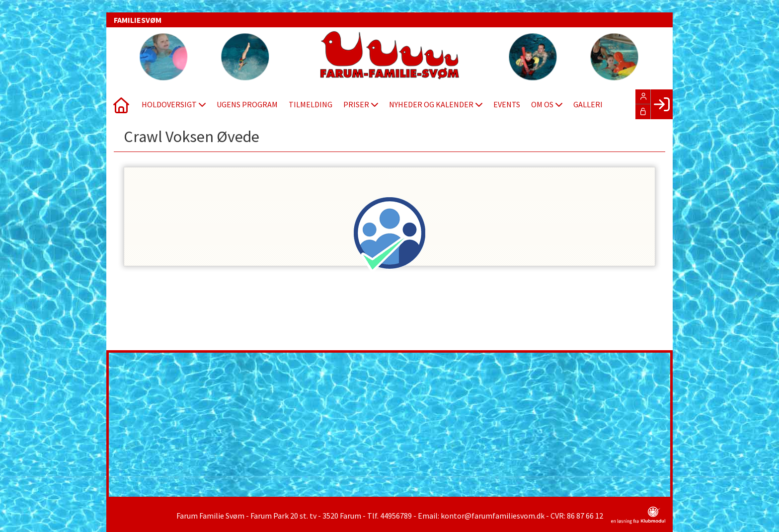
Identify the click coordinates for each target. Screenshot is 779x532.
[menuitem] (121, 104)
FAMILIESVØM (138, 20)
